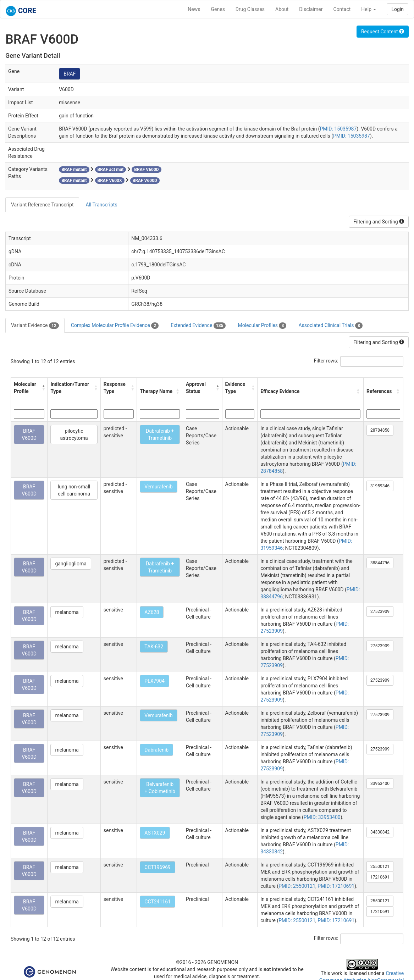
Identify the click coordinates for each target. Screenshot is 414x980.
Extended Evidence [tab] (198, 326)
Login (398, 9)
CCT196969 (158, 867)
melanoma (67, 612)
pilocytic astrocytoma (74, 434)
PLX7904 (154, 681)
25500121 (380, 867)
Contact (342, 9)
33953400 (380, 784)
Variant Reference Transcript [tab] (42, 205)
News (194, 9)
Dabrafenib (156, 750)
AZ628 (152, 612)
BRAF (70, 74)
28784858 (380, 430)
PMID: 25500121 (297, 886)
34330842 (380, 832)
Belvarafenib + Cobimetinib (160, 788)
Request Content (383, 32)
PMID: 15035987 (338, 129)
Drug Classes (250, 9)
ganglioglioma (71, 564)
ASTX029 (155, 833)
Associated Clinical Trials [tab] (330, 326)
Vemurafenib (158, 487)
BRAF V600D (29, 434)
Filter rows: (326, 361)
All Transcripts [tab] (101, 205)
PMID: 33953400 (322, 817)
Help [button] (369, 9)
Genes (218, 9)
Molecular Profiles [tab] (262, 326)
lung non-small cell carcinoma (74, 490)
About (282, 9)
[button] (43, 388)
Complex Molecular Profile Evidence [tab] (115, 326)
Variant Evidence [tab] (35, 326)
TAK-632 (154, 647)
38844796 (380, 563)
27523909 (380, 611)
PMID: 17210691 (336, 886)
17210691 (380, 877)
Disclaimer (311, 9)
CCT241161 (158, 902)
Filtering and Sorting (379, 222)
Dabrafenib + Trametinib (160, 434)
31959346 (380, 486)
